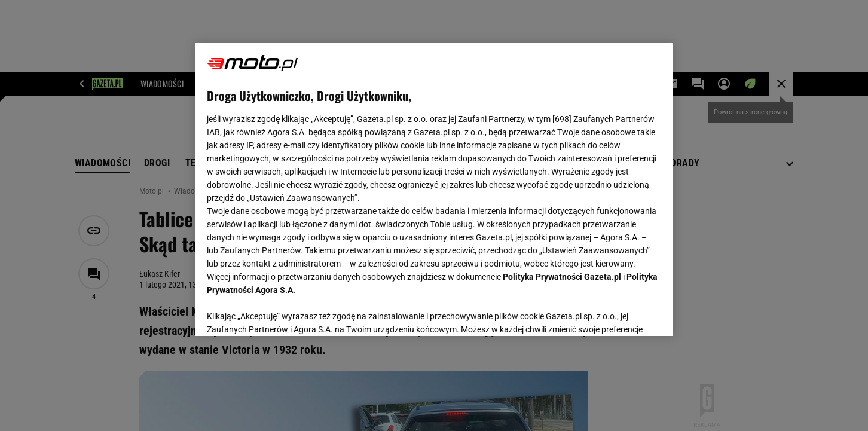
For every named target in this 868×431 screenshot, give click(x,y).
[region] (434, 189)
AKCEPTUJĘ (621, 313)
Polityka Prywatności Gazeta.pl (562, 277)
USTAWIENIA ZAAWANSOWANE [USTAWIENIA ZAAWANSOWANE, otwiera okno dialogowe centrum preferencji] (285, 312)
